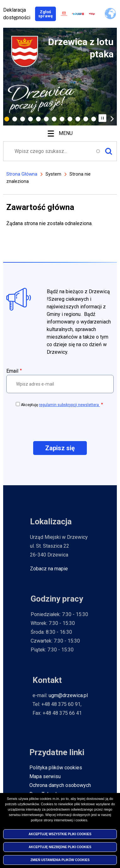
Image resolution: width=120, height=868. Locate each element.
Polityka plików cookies (56, 768)
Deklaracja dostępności (17, 14)
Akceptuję (60, 405)
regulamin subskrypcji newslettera (69, 405)
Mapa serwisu (45, 776)
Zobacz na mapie (49, 569)
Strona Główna (22, 174)
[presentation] (60, 424)
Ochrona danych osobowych (60, 785)
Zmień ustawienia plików (60, 861)
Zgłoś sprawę (47, 14)
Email (12, 371)
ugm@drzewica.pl (68, 695)
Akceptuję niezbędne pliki (60, 848)
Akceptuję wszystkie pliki (60, 835)
